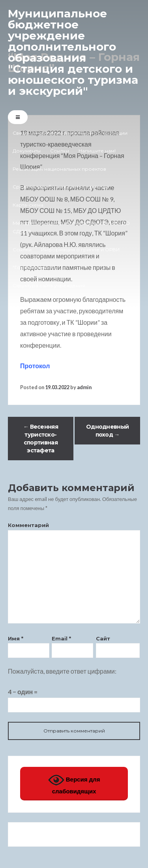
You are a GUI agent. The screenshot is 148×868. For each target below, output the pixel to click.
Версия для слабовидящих (74, 783)
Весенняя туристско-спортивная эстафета (41, 439)
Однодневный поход (107, 431)
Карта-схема (28, 205)
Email (61, 638)
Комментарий (28, 525)
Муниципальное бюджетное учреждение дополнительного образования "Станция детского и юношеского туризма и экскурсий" (73, 52)
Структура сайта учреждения (49, 285)
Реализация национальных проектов (59, 169)
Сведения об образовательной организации (70, 133)
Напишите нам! (97, 151)
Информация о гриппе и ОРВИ (80, 249)
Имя (16, 638)
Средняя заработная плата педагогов (61, 187)
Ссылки (60, 151)
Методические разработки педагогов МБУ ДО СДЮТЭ (71, 227)
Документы (27, 151)
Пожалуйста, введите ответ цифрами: (62, 671)
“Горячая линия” (34, 267)
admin (84, 387)
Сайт (103, 638)
